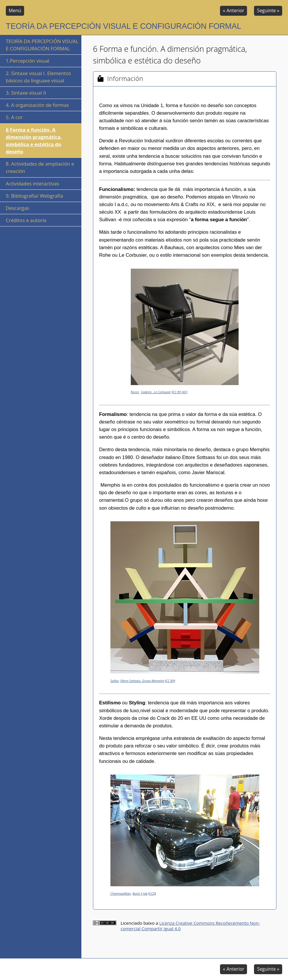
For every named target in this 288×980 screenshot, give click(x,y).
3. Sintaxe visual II (26, 93)
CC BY (170, 681)
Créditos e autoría (26, 220)
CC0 (152, 894)
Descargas (17, 208)
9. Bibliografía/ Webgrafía (34, 196)
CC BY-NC (179, 392)
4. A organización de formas (37, 105)
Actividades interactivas (32, 184)
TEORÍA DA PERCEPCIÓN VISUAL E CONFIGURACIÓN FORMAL (42, 45)
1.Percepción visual (28, 61)
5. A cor (14, 117)
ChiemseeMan (121, 894)
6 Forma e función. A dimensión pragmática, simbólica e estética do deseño (34, 141)
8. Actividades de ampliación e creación (40, 167)
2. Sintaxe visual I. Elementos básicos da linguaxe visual (39, 77)
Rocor (135, 392)
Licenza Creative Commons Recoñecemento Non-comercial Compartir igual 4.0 (190, 926)
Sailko (115, 681)
